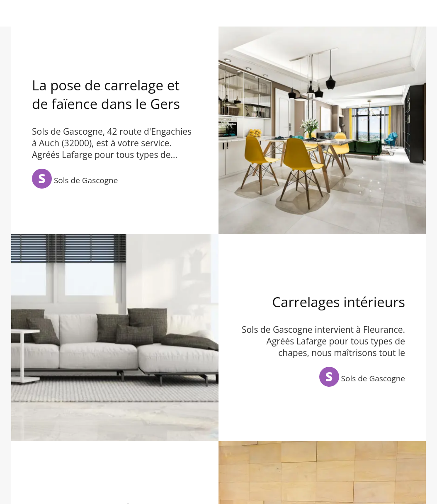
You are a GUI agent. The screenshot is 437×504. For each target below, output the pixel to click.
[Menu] (13, 13)
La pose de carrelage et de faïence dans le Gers (106, 94)
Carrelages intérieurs (339, 302)
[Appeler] (415, 13)
